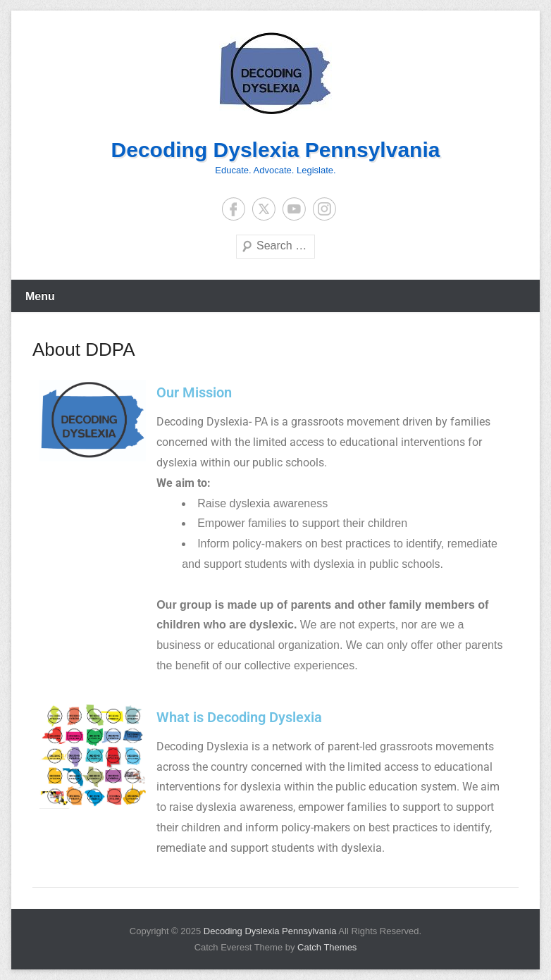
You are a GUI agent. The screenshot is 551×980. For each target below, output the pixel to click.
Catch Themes (327, 947)
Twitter (264, 209)
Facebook (234, 209)
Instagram (324, 209)
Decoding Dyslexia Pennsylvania (276, 150)
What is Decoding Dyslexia (239, 717)
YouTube (294, 209)
